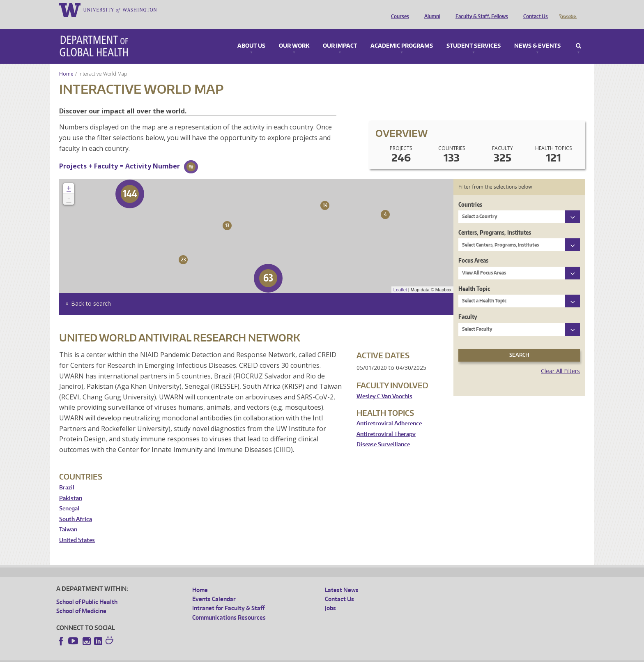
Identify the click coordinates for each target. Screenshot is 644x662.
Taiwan (68, 518)
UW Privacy (165, 655)
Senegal (69, 497)
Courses (398, 9)
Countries (470, 193)
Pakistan (71, 487)
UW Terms (198, 655)
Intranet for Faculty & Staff (228, 596)
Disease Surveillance (383, 433)
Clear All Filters (560, 359)
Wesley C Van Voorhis (384, 385)
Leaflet (400, 278)
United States (77, 529)
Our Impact (340, 35)
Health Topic (474, 277)
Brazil (67, 476)
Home (66, 62)
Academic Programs (402, 35)
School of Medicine (81, 599)
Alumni (430, 9)
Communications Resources (229, 606)
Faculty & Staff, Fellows (480, 9)
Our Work (294, 35)
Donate (567, 9)
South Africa (76, 508)
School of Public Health (87, 590)
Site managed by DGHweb (247, 655)
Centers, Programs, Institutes (495, 221)
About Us (251, 35)
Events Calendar (214, 587)
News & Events (537, 35)
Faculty (468, 305)
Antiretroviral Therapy (386, 423)
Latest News (342, 578)
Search (578, 35)
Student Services (474, 35)
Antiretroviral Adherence (389, 412)
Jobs (330, 596)
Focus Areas (473, 249)
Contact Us (534, 9)
